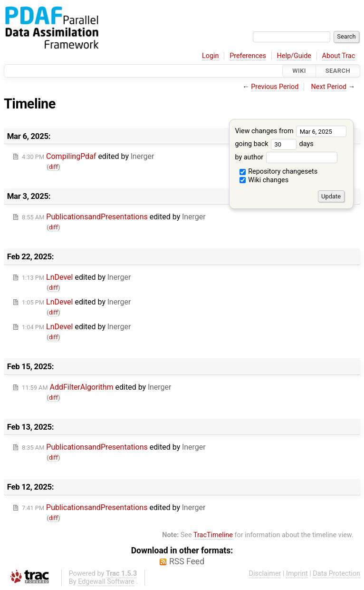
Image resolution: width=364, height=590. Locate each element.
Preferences (248, 56)
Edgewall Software (106, 582)
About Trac (339, 56)
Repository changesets (279, 172)
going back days (274, 144)
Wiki (299, 71)
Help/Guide (294, 56)
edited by (88, 156)
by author (286, 157)
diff (53, 167)
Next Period (329, 87)
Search (338, 71)
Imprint (297, 574)
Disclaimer (265, 574)
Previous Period (275, 87)
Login (211, 56)
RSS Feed (187, 561)
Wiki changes (264, 180)
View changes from (291, 131)
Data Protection (336, 574)
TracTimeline (213, 535)
